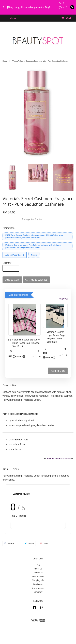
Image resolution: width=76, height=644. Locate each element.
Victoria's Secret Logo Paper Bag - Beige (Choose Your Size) (54, 337)
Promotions (9, 228)
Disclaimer (38, 584)
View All (63, 299)
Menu (10, 18)
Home (5, 61)
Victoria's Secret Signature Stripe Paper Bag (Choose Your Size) (24, 343)
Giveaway (38, 592)
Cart (66, 18)
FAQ (38, 565)
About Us (38, 569)
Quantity (7, 263)
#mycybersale (38, 588)
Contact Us (38, 573)
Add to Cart (58, 371)
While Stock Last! (36, 11)
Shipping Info (38, 580)
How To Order (38, 576)
